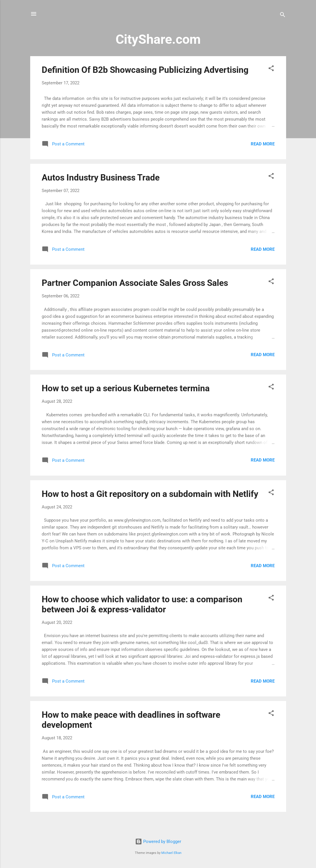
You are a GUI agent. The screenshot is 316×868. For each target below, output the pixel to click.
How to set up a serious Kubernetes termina (126, 388)
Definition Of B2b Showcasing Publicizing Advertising (145, 70)
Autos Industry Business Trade (101, 177)
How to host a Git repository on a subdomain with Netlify (150, 494)
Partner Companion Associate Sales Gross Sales (135, 283)
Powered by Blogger (158, 842)
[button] (271, 69)
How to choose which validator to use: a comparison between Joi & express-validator (142, 604)
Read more (263, 144)
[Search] (283, 16)
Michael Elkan (171, 853)
